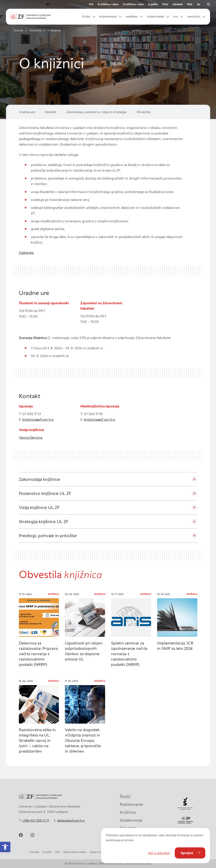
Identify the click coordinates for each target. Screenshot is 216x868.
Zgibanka (26, 253)
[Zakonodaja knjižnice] (108, 479)
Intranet (178, 4)
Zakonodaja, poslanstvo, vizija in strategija (96, 112)
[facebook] (21, 835)
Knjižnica (36, 30)
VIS (91, 4)
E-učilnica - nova (133, 4)
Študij (125, 796)
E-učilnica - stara (108, 4)
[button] (89, 17)
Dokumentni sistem (75, 852)
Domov (19, 30)
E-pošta (153, 4)
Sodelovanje (131, 820)
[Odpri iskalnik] (208, 4)
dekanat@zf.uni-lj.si (71, 820)
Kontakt (51, 112)
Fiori (165, 4)
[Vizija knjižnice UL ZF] (108, 507)
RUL (190, 4)
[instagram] (32, 835)
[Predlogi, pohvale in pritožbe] (108, 536)
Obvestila (143, 112)
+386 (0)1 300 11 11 (36, 820)
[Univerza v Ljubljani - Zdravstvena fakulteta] (31, 17)
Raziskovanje (131, 804)
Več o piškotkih (159, 853)
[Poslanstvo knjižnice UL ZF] (108, 493)
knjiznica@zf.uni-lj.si (38, 419)
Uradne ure (27, 112)
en (199, 4)
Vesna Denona (31, 437)
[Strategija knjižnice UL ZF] (108, 521)
